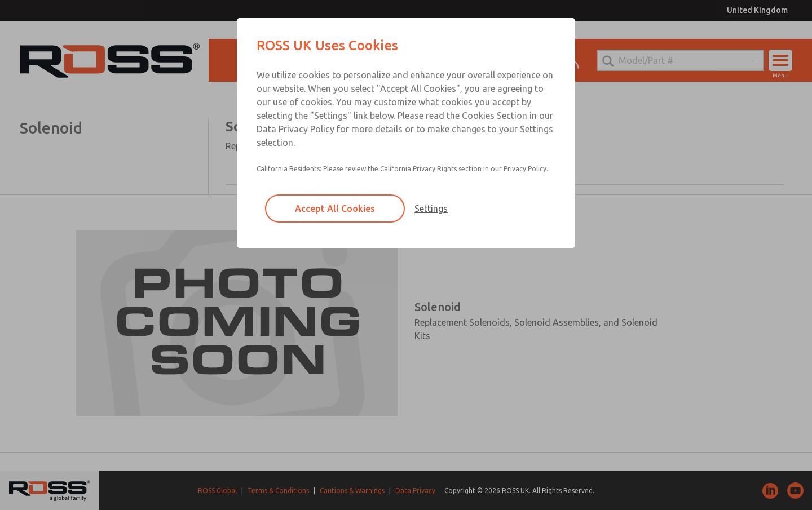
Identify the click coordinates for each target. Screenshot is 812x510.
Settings (431, 209)
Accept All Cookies (335, 209)
